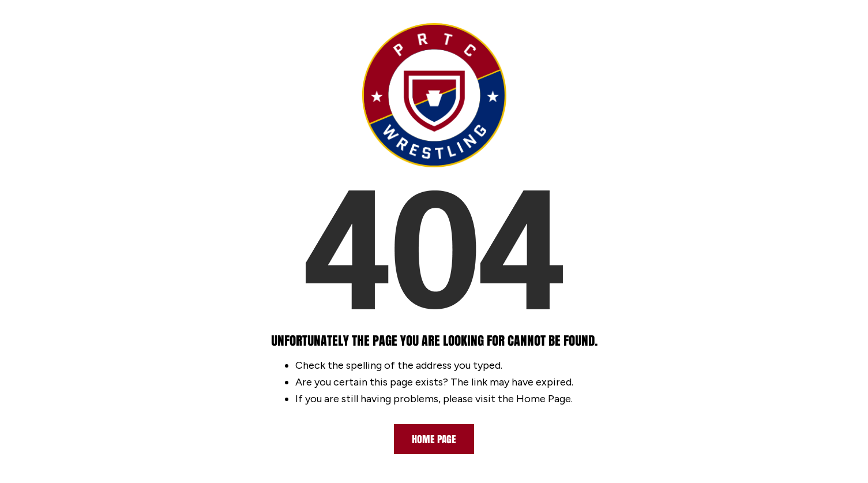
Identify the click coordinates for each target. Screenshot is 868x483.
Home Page (434, 439)
